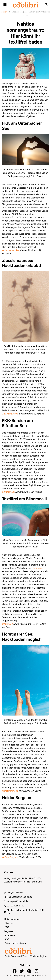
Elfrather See (9, 492)
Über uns (9, 923)
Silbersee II (8, 624)
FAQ (7, 927)
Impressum (10, 936)
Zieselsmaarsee (10, 414)
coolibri (4, 12)
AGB (7, 939)
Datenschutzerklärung (15, 943)
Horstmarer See (10, 791)
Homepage (38, 568)
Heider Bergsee (10, 857)
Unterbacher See (11, 250)
